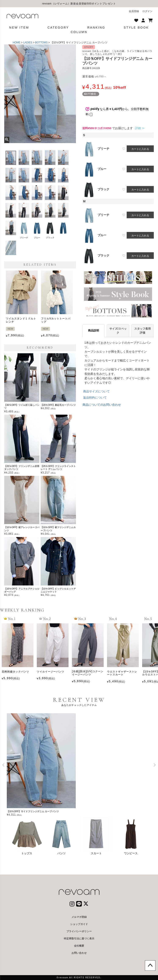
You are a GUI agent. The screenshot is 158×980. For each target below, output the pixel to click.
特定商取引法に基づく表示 (79, 939)
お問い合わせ (79, 953)
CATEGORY (58, 28)
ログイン (147, 11)
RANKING (96, 28)
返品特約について (95, 398)
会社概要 (79, 946)
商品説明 (93, 331)
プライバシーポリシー (79, 931)
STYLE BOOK (136, 28)
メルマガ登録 (79, 917)
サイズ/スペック (118, 331)
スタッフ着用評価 (143, 331)
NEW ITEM (19, 28)
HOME (16, 43)
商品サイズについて (96, 391)
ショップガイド (79, 924)
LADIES (28, 43)
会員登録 (134, 11)
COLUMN (79, 32)
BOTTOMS (41, 43)
